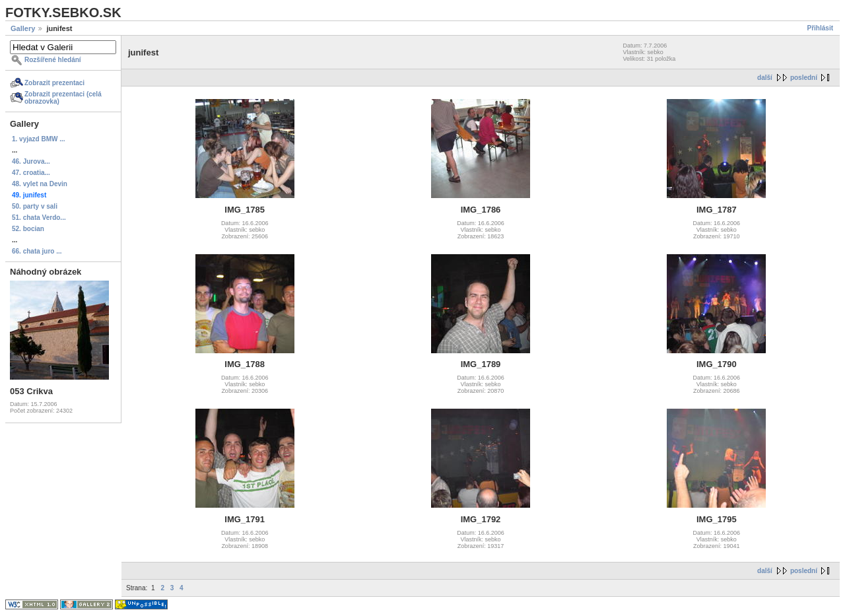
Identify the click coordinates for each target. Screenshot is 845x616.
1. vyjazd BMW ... (39, 139)
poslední (804, 78)
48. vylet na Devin (40, 184)
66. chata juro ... (37, 251)
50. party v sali (35, 206)
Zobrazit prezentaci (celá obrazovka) (63, 98)
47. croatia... (31, 173)
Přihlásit (820, 28)
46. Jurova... (31, 161)
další (765, 78)
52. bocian (28, 229)
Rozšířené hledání (53, 60)
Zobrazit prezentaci (54, 83)
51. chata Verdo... (39, 218)
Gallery (23, 28)
